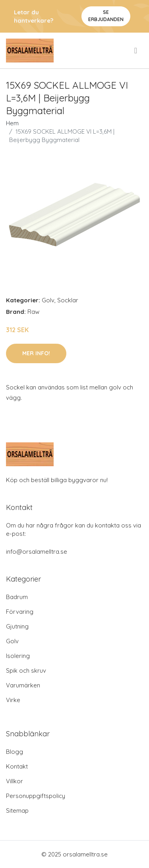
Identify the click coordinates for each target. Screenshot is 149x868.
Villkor (15, 781)
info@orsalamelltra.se (37, 552)
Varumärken (23, 685)
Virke (13, 700)
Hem (12, 123)
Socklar (68, 300)
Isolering (18, 656)
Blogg (15, 752)
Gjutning (17, 626)
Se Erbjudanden (106, 16)
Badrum (17, 597)
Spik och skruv (26, 670)
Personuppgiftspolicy (36, 796)
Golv (48, 300)
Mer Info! (36, 353)
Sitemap (17, 811)
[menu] (136, 51)
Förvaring (20, 612)
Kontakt (17, 766)
